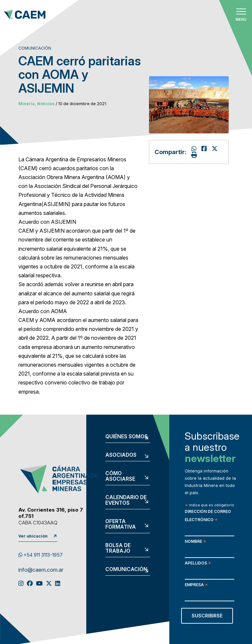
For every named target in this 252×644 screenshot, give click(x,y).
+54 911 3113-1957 (41, 555)
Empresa (196, 585)
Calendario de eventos (126, 500)
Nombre (195, 542)
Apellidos (198, 564)
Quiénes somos (126, 437)
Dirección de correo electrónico (208, 516)
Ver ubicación (33, 536)
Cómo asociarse (120, 476)
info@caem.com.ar (41, 570)
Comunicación (126, 569)
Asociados (121, 455)
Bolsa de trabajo (118, 548)
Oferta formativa (121, 524)
